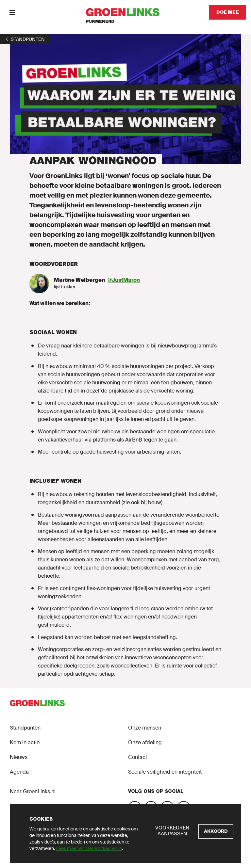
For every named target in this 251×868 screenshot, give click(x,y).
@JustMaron (124, 280)
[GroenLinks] (126, 12)
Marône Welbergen (79, 280)
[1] (25, 39)
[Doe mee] (228, 12)
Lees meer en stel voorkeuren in (89, 848)
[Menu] (12, 12)
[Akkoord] (216, 831)
